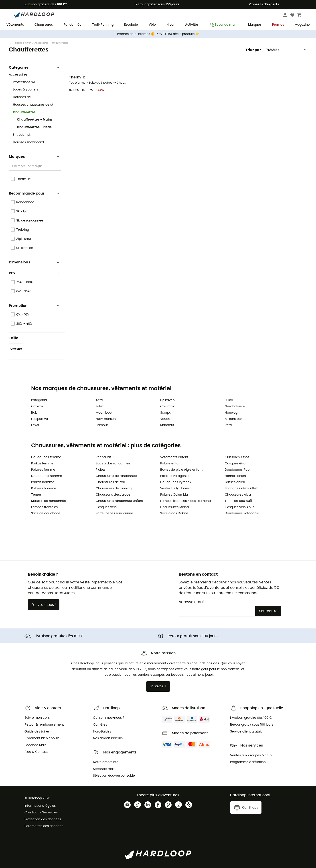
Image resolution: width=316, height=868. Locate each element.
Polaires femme (43, 470)
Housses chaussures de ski (33, 105)
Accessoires (41, 43)
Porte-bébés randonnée (114, 513)
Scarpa (166, 413)
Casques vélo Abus (239, 507)
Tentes (36, 495)
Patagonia (39, 400)
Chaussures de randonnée (116, 476)
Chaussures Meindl (175, 507)
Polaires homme (44, 488)
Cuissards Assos (237, 457)
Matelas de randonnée (49, 501)
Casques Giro (235, 464)
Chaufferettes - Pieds (34, 127)
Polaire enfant (171, 464)
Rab (34, 413)
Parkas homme (43, 482)
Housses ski (22, 97)
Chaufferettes (24, 112)
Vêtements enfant (174, 457)
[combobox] (36, 166)
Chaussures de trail (110, 482)
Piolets (101, 470)
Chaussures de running (114, 488)
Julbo (229, 400)
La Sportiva (39, 419)
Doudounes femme (46, 457)
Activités (192, 25)
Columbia (168, 406)
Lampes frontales (44, 507)
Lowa (35, 425)
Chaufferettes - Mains (35, 120)
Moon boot (104, 413)
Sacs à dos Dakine (174, 513)
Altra (99, 400)
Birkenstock (234, 419)
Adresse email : (192, 602)
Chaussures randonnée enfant (119, 501)
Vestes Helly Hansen (176, 488)
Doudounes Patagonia (242, 513)
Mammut (167, 425)
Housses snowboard (28, 142)
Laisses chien (235, 482)
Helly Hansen (106, 419)
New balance (235, 406)
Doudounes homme (47, 476)
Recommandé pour (34, 193)
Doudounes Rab (237, 470)
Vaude (165, 419)
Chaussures (44, 25)
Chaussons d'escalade (113, 495)
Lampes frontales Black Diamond (185, 501)
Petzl (228, 425)
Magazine (302, 25)
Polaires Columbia (174, 495)
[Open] (59, 166)
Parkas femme (42, 464)
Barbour (102, 425)
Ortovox (37, 406)
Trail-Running (103, 25)
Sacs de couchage (46, 513)
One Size (16, 349)
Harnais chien (235, 476)
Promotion (34, 306)
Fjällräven (167, 400)
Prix (34, 273)
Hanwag (231, 413)
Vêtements (15, 25)
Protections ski (24, 82)
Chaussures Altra (238, 495)
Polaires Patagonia (174, 476)
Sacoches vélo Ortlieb (242, 488)
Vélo (152, 25)
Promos (278, 25)
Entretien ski (22, 135)
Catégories (34, 68)
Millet (100, 406)
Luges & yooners (26, 90)
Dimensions (34, 262)
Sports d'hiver (23, 43)
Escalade (131, 25)
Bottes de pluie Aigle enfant (181, 470)
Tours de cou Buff (238, 501)
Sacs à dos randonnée (113, 464)
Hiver (170, 25)
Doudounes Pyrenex (176, 482)
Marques (255, 25)
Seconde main (223, 25)
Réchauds (103, 457)
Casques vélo (106, 507)
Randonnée (72, 25)
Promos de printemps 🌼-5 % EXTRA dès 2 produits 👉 (158, 34)
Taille (34, 338)
